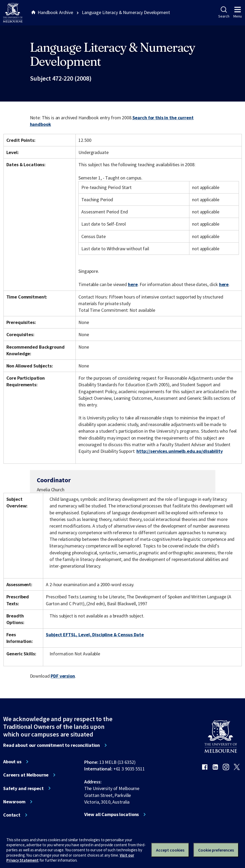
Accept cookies (170, 850)
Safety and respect (23, 788)
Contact (12, 815)
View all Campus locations (112, 814)
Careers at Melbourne (26, 775)
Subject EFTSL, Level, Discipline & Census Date (95, 635)
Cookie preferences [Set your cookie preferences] (216, 850)
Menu (238, 12)
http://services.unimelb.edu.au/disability (179, 451)
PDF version (63, 676)
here (133, 284)
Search (224, 12)
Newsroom (14, 802)
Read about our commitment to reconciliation (52, 745)
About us (12, 762)
